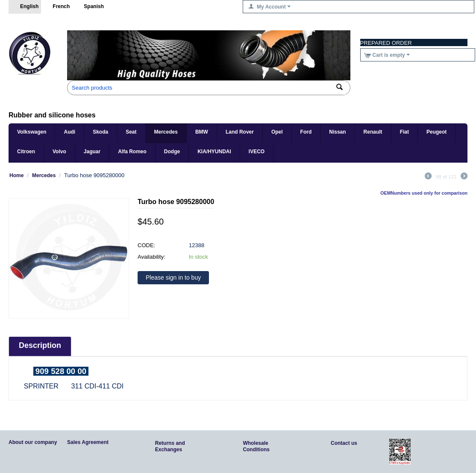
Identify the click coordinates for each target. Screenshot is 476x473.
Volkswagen (32, 132)
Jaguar (92, 152)
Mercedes (166, 132)
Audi (69, 132)
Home (16, 175)
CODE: (146, 245)
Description (40, 345)
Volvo (59, 152)
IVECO (257, 152)
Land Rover (240, 132)
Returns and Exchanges (170, 446)
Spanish (89, 7)
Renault (373, 132)
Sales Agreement (88, 442)
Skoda (100, 132)
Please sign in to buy (173, 277)
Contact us (344, 443)
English (25, 7)
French (57, 7)
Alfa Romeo (132, 152)
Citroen (26, 152)
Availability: (151, 257)
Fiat (404, 132)
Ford (306, 132)
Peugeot (436, 132)
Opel (277, 132)
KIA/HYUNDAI (214, 152)
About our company (33, 442)
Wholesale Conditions (256, 446)
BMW (202, 132)
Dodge (172, 152)
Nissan (337, 132)
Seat (131, 132)
